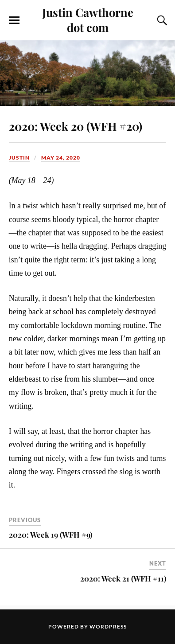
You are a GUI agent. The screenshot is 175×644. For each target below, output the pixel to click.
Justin (19, 158)
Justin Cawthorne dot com (88, 20)
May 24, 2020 (61, 158)
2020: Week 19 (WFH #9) (51, 535)
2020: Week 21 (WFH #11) (123, 578)
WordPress (108, 626)
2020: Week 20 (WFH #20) (76, 126)
